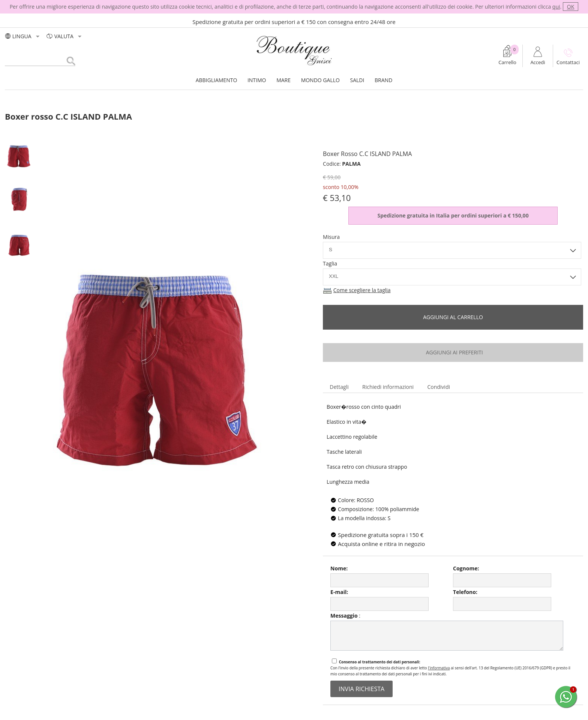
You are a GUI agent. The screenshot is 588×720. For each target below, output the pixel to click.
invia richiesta (361, 689)
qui (556, 7)
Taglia (330, 263)
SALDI (357, 80)
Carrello (507, 62)
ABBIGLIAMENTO (217, 80)
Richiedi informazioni (388, 387)
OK (571, 7)
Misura (331, 237)
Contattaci (568, 62)
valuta (65, 36)
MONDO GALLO (320, 80)
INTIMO (257, 80)
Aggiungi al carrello (453, 317)
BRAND (383, 80)
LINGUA (23, 36)
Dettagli (339, 387)
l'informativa (439, 668)
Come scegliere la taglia (362, 290)
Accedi (538, 62)
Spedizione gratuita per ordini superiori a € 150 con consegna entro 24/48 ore (294, 22)
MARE (283, 80)
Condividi (439, 387)
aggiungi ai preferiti (453, 352)
